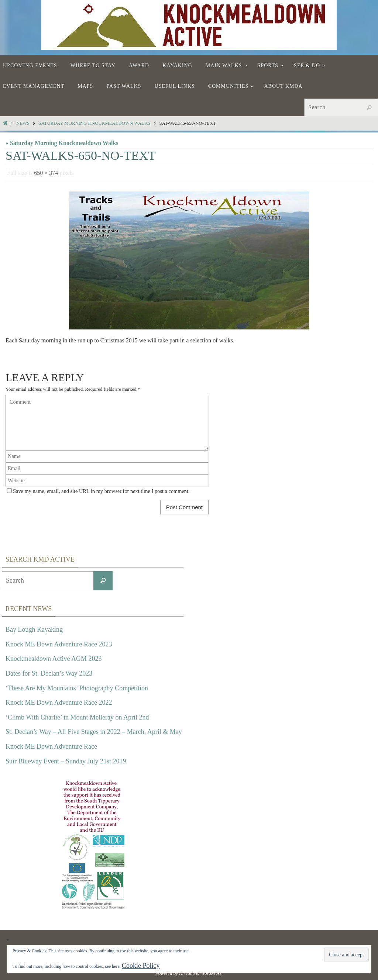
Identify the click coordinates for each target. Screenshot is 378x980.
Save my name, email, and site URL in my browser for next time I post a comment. (101, 491)
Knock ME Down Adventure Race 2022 (59, 703)
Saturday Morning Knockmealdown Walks (95, 123)
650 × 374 (46, 173)
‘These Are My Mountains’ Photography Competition (77, 688)
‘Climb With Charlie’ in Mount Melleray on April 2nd (77, 717)
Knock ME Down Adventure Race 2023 (59, 644)
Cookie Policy (141, 966)
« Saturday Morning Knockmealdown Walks (62, 143)
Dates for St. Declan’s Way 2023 (49, 673)
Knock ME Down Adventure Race (51, 746)
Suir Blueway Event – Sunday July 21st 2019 (66, 761)
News (23, 123)
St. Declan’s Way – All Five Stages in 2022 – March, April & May (94, 732)
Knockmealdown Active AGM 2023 (54, 659)
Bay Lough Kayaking (34, 629)
